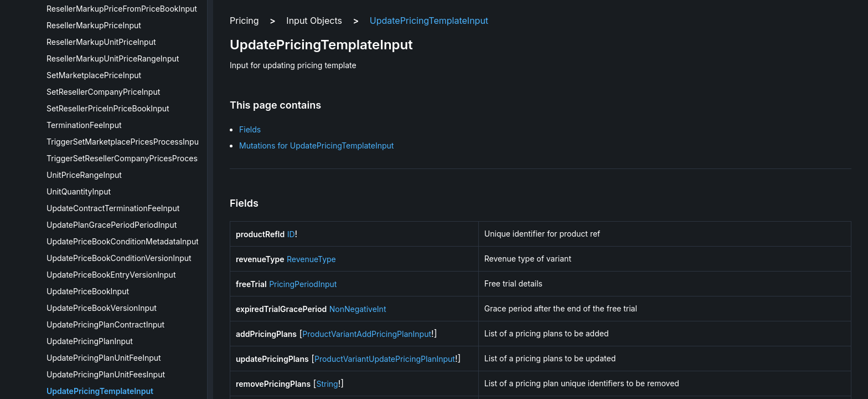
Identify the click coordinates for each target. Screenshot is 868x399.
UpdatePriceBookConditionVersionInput (119, 258)
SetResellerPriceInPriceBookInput (108, 108)
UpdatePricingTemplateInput (100, 391)
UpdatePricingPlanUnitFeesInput (106, 374)
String (327, 384)
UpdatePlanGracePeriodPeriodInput (112, 225)
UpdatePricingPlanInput (90, 341)
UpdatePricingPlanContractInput (105, 324)
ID (291, 234)
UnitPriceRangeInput (84, 175)
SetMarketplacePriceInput (94, 75)
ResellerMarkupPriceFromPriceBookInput (122, 9)
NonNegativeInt (358, 309)
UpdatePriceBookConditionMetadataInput (123, 241)
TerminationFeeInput (84, 125)
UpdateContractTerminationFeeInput (113, 208)
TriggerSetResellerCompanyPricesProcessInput (133, 158)
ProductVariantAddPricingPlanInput (367, 334)
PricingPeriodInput (303, 284)
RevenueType (311, 259)
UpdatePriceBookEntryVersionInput (111, 275)
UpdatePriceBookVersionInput (102, 308)
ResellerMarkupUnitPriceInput (101, 42)
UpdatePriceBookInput (88, 291)
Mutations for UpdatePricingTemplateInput (316, 145)
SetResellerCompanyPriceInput (103, 92)
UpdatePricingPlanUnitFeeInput (104, 358)
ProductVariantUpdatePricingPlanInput (385, 359)
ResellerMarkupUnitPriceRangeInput (113, 58)
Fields (250, 129)
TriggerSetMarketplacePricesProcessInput (124, 142)
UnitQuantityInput (79, 191)
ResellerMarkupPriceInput (94, 25)
